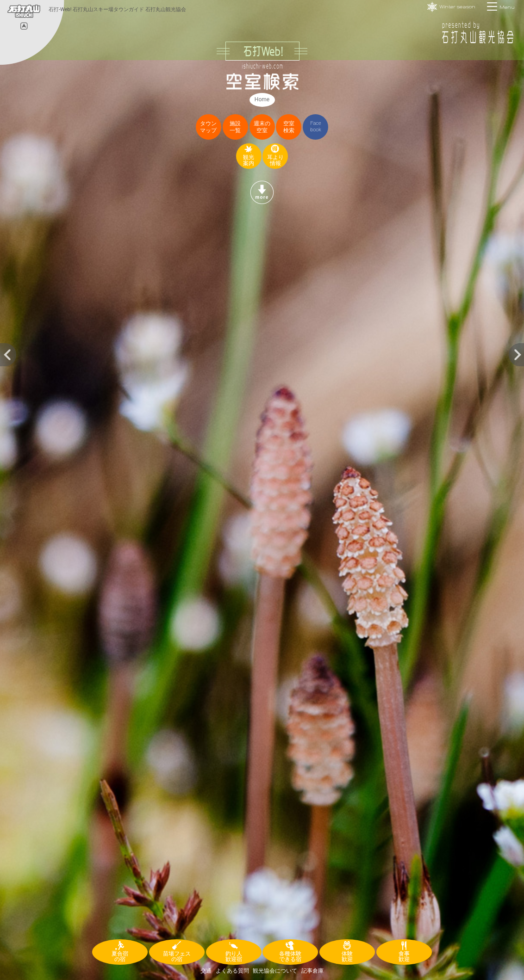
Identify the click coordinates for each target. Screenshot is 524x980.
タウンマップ (208, 127)
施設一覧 (235, 127)
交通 (206, 971)
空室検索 (289, 127)
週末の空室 (262, 127)
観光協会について (275, 971)
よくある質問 (232, 971)
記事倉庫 (312, 971)
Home (262, 99)
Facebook (316, 126)
